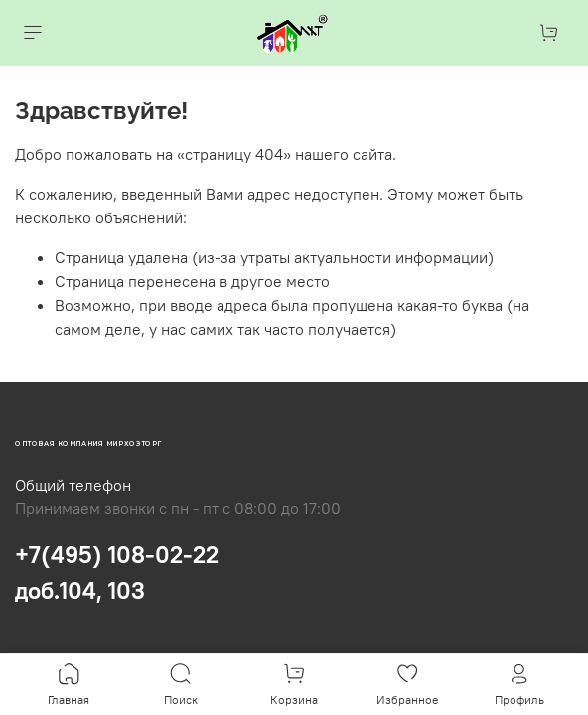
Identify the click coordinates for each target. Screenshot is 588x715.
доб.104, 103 (80, 590)
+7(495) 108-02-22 (117, 554)
